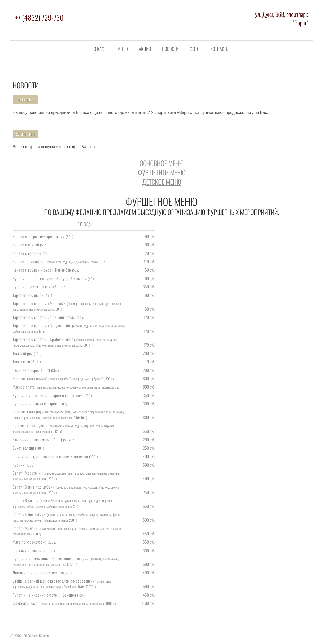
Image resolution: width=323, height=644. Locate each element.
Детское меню (162, 182)
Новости (170, 49)
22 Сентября (25, 134)
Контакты (220, 49)
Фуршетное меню (162, 172)
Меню (123, 49)
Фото (195, 49)
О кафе (100, 49)
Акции (145, 49)
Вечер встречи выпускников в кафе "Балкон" (54, 147)
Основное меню (162, 163)
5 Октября (25, 100)
